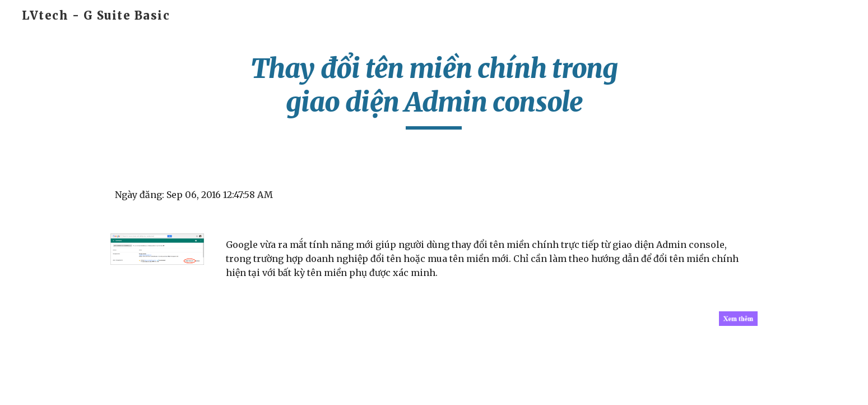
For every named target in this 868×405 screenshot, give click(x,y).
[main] (434, 91)
